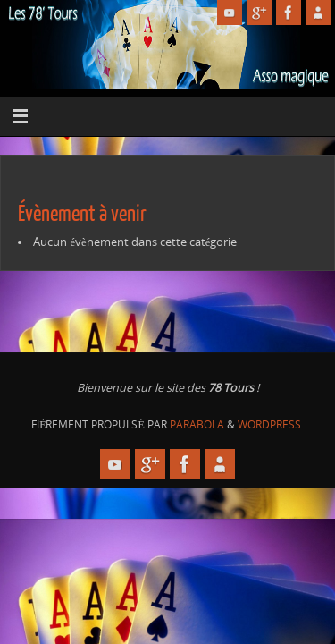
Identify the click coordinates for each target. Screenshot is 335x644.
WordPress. (271, 424)
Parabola (197, 424)
